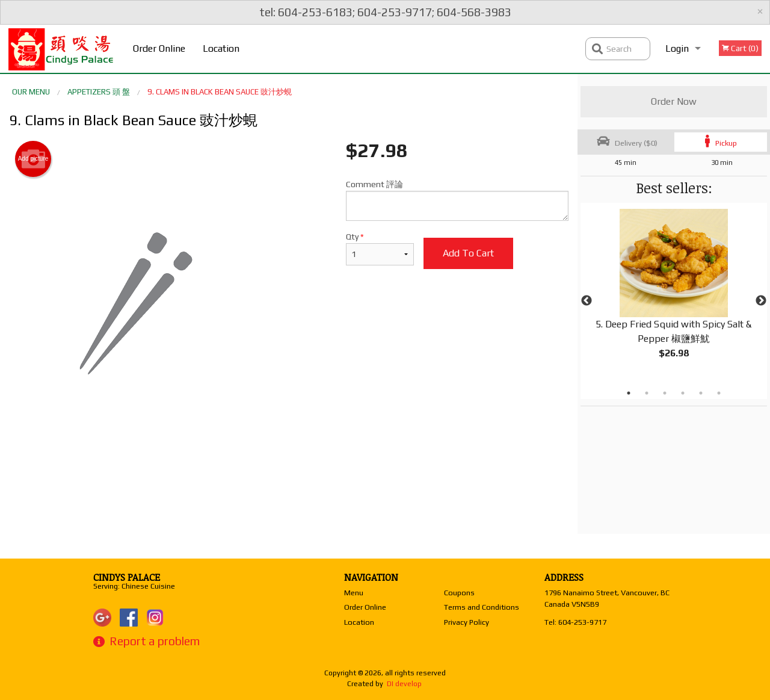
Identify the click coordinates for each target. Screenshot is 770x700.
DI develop (404, 684)
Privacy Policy (467, 622)
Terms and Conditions (482, 607)
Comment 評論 (457, 200)
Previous (587, 301)
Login (677, 48)
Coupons (459, 593)
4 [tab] (683, 393)
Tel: (575, 622)
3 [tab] (665, 393)
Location (221, 48)
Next (761, 301)
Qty (380, 249)
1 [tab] (629, 393)
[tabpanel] (674, 294)
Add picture (33, 159)
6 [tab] (719, 393)
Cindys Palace (127, 577)
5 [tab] (701, 393)
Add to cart (468, 253)
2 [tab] (647, 393)
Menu (354, 593)
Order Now (674, 101)
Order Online (159, 48)
